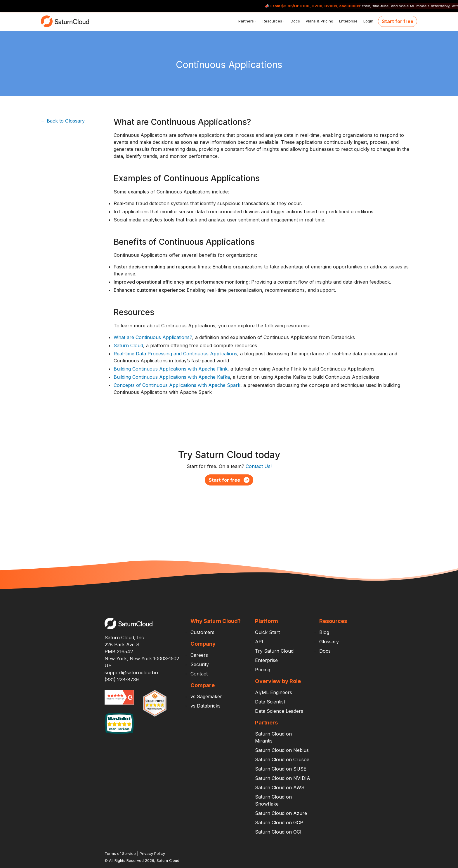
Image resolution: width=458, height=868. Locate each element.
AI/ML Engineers (274, 692)
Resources (272, 21)
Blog (324, 632)
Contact (199, 674)
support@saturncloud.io (131, 673)
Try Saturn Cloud (274, 651)
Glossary (329, 642)
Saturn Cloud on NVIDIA (283, 778)
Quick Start (267, 632)
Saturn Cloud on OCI (278, 832)
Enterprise (348, 21)
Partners (246, 21)
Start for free (398, 21)
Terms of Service (120, 854)
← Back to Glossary (63, 121)
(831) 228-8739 (122, 680)
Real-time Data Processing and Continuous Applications (175, 354)
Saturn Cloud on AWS (280, 787)
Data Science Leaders (279, 711)
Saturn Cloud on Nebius (282, 750)
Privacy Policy (152, 854)
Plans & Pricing (319, 21)
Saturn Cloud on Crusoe (282, 759)
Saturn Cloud (128, 345)
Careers (199, 655)
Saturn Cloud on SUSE (281, 769)
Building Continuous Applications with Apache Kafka (172, 377)
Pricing (263, 670)
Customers (202, 632)
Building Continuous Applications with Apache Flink (171, 369)
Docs (295, 21)
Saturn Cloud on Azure (281, 813)
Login (368, 21)
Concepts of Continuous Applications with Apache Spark (177, 385)
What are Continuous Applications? (153, 337)
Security (200, 664)
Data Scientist (270, 702)
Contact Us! (259, 466)
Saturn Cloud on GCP (279, 822)
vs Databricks (205, 706)
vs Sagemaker (206, 696)
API (259, 642)
